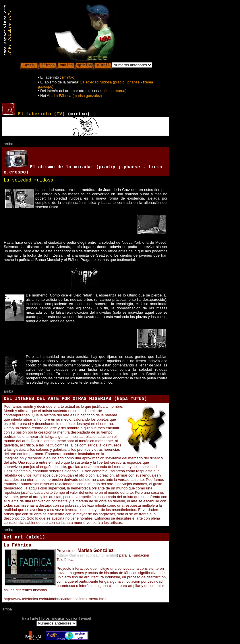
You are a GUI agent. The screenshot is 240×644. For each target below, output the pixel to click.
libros (45, 618)
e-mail (86, 618)
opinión (72, 618)
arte (35, 618)
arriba (8, 144)
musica (58, 618)
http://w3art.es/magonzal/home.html (87, 555)
